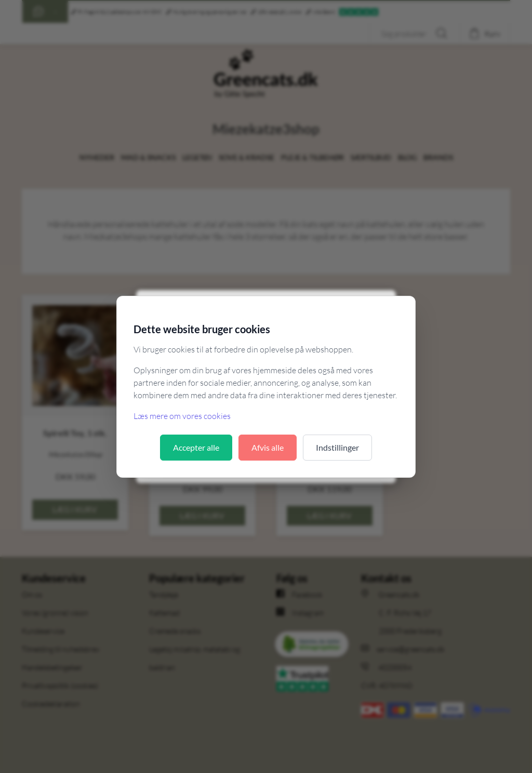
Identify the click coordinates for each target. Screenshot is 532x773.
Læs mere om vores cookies (182, 416)
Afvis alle (268, 447)
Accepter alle (196, 447)
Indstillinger (337, 447)
